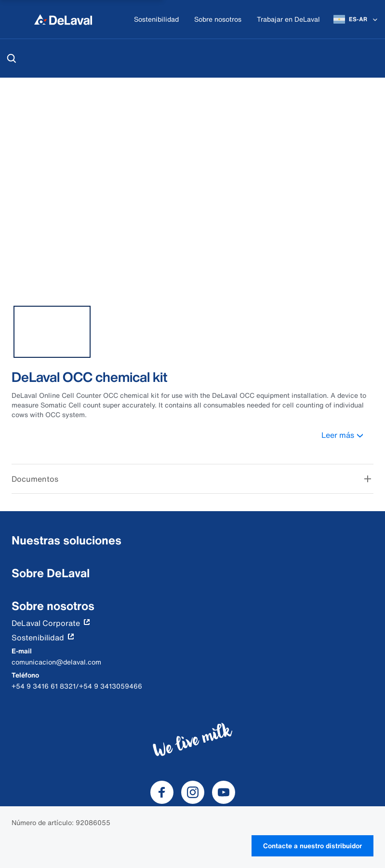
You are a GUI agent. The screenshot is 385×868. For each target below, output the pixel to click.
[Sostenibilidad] (156, 20)
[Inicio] (63, 19)
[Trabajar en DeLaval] (288, 20)
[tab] (52, 332)
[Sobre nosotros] (218, 20)
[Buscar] (12, 58)
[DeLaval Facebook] (162, 792)
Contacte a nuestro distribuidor (312, 846)
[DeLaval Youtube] (224, 792)
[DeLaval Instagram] (193, 792)
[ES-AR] (356, 19)
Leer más (347, 435)
